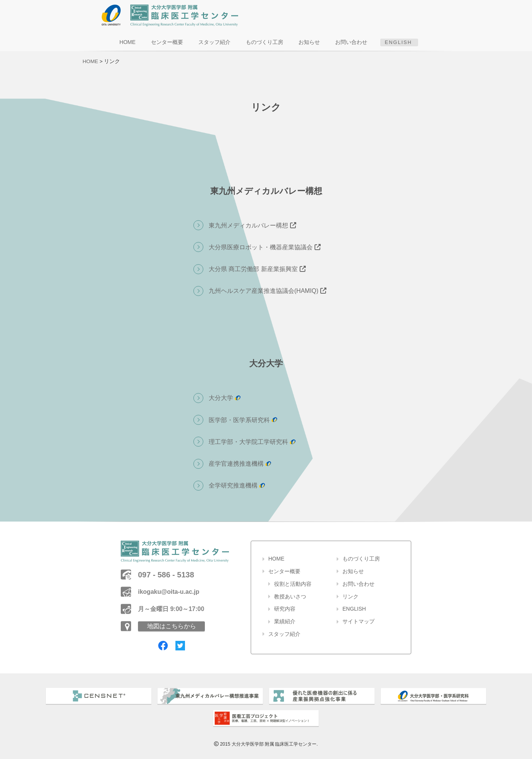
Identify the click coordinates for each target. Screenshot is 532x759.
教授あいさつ (290, 596)
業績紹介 (285, 621)
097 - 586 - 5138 (166, 575)
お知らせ (310, 42)
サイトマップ (358, 621)
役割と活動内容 (293, 584)
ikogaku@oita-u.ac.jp (169, 592)
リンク (350, 596)
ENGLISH (397, 42)
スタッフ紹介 (216, 42)
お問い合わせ (352, 42)
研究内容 (285, 609)
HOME (129, 42)
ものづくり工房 (266, 42)
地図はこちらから (172, 626)
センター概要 (168, 42)
